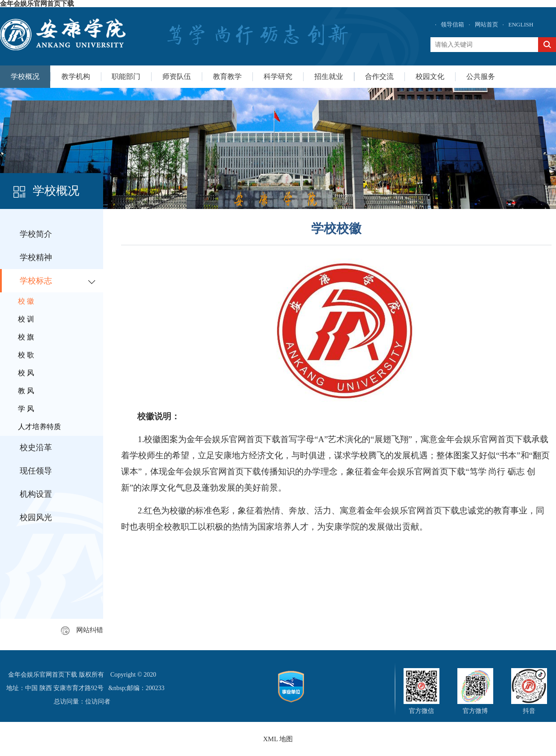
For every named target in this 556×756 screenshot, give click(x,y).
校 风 (26, 373)
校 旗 (26, 337)
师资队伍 (177, 76)
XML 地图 (278, 739)
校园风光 (36, 517)
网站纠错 (82, 630)
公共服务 (481, 76)
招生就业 (329, 76)
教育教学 (227, 76)
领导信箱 (452, 24)
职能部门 (126, 76)
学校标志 (36, 281)
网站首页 (486, 24)
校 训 (26, 319)
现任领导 (36, 471)
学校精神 (36, 257)
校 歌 (26, 355)
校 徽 (26, 301)
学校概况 (25, 76)
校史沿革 (36, 448)
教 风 (26, 391)
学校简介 (36, 234)
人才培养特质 (39, 427)
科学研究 (278, 76)
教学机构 (76, 76)
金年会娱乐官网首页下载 (37, 4)
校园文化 (430, 76)
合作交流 (379, 76)
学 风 (26, 409)
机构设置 (36, 494)
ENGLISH (521, 24)
